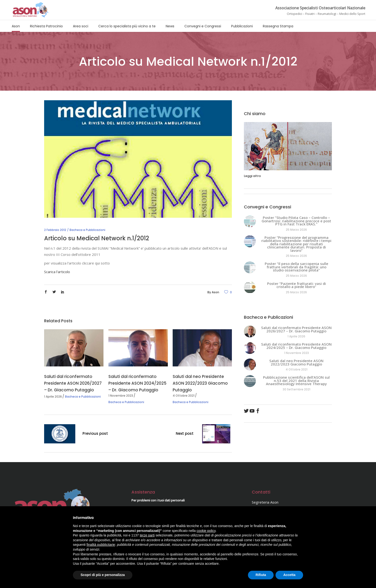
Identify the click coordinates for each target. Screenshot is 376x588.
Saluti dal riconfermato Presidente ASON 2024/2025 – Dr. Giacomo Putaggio (137, 383)
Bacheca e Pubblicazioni (87, 230)
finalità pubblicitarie (101, 545)
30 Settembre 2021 (297, 389)
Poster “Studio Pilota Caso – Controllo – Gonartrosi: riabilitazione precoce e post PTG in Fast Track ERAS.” (296, 221)
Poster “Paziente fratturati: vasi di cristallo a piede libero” (297, 285)
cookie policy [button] (206, 531)
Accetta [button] (289, 575)
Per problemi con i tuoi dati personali (158, 500)
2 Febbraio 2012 (55, 230)
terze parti (147, 535)
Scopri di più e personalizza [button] (103, 575)
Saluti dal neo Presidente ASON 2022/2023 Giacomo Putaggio (200, 383)
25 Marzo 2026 (296, 230)
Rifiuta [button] (261, 575)
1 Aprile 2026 (53, 397)
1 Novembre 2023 (121, 396)
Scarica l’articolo (57, 272)
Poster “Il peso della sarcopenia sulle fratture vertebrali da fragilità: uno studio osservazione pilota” (297, 267)
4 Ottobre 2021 (184, 396)
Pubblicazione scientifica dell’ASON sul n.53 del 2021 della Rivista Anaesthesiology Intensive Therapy (296, 380)
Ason (215, 292)
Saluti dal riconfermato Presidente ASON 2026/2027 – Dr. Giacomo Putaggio (73, 383)
